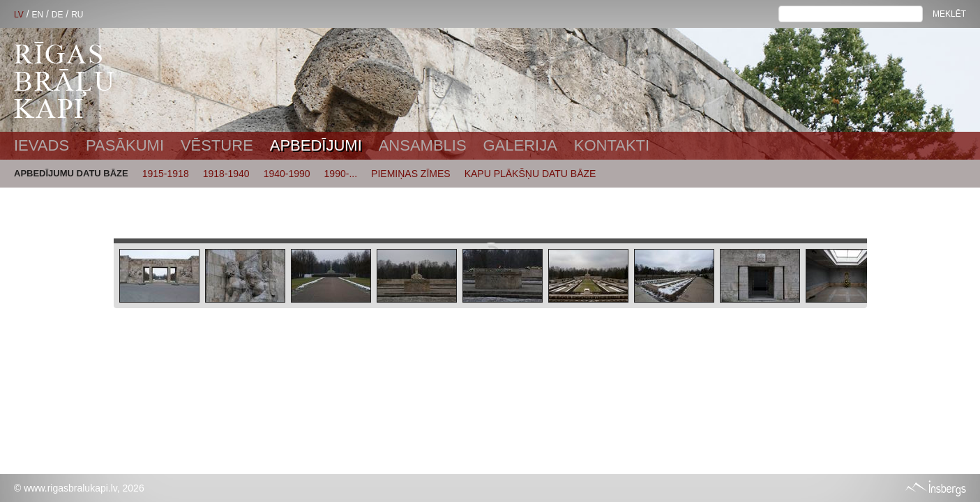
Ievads (42, 145)
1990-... (341, 174)
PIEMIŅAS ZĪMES (411, 174)
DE (58, 15)
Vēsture (217, 145)
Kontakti (612, 145)
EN (37, 15)
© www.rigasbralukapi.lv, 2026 (79, 488)
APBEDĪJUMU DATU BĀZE (71, 173)
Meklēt (949, 14)
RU (77, 15)
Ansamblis (423, 145)
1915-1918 (166, 174)
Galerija (520, 145)
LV (19, 15)
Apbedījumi (316, 145)
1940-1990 (287, 174)
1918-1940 (226, 174)
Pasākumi (125, 145)
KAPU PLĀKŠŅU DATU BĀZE (530, 174)
